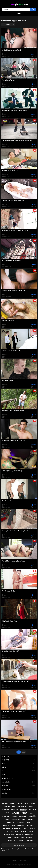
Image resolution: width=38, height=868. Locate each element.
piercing (30, 819)
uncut (24, 813)
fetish (31, 813)
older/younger (9, 835)
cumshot (20, 822)
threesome (15, 819)
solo (7, 819)
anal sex (15, 813)
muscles (30, 825)
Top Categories (9, 757)
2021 (23, 838)
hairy (12, 804)
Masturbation (19, 782)
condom (29, 838)
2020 (26, 804)
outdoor (6, 829)
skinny (31, 807)
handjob (5, 804)
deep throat (19, 841)
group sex (14, 810)
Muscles (19, 793)
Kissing (19, 771)
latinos (9, 838)
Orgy (19, 775)
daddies (7, 813)
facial (32, 804)
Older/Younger (19, 789)
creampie (23, 832)
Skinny (19, 767)
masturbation (9, 825)
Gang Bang (19, 760)
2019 (34, 810)
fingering (21, 825)
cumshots (22, 807)
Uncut (19, 763)
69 (30, 810)
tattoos (8, 841)
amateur (23, 816)
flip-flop (5, 810)
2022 (23, 819)
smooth (19, 835)
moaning (7, 807)
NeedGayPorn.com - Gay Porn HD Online (18, 865)
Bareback (19, 786)
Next (24, 752)
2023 (16, 832)
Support (23, 860)
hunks (28, 822)
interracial (16, 829)
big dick (24, 810)
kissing (14, 816)
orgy (25, 829)
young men (29, 835)
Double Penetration (19, 778)
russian (16, 838)
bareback (9, 832)
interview (5, 816)
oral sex (32, 816)
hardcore (29, 841)
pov (14, 807)
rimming (11, 822)
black (31, 832)
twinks (32, 829)
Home (14, 860)
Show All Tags (19, 845)
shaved (20, 804)
